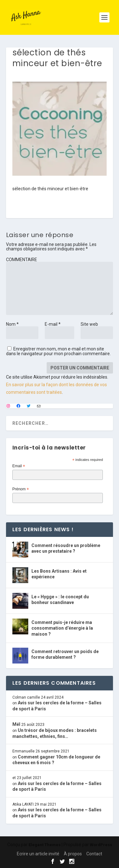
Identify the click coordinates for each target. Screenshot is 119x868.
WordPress (101, 845)
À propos (73, 854)
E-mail (53, 324)
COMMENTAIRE (22, 260)
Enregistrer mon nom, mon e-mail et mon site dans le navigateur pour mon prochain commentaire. (58, 351)
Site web (89, 324)
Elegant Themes (45, 845)
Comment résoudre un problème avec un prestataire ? (66, 548)
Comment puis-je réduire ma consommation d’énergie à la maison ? (62, 628)
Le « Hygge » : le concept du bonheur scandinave (60, 600)
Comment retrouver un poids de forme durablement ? (65, 654)
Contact (94, 854)
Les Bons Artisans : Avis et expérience (59, 574)
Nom (12, 324)
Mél (16, 724)
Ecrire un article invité (38, 854)
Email (19, 466)
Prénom (21, 489)
